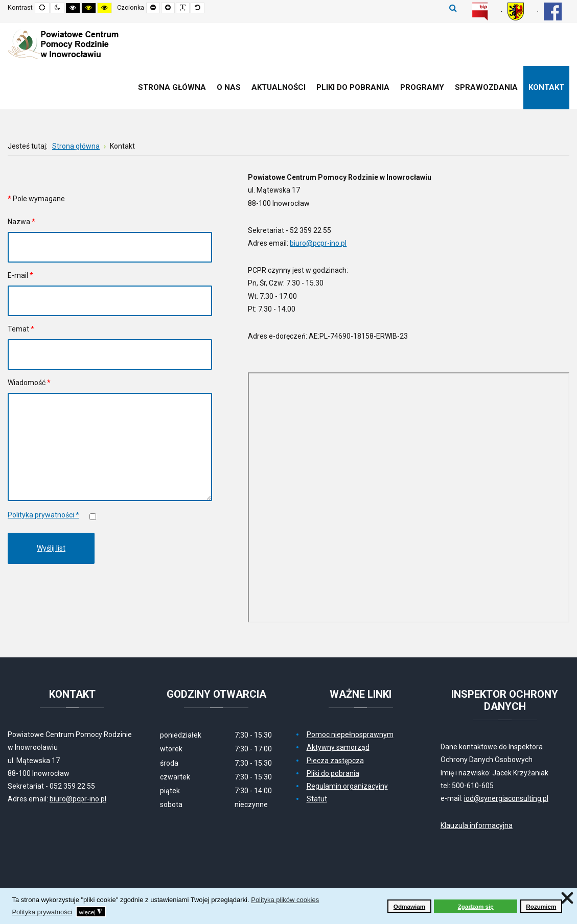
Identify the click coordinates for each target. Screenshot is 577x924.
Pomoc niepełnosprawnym (350, 735)
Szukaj (453, 8)
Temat (21, 329)
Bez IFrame (409, 497)
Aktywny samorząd (338, 747)
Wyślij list (51, 548)
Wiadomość (29, 383)
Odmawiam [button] (409, 906)
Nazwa (21, 222)
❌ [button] (567, 898)
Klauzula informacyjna (477, 825)
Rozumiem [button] (541, 906)
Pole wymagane (36, 199)
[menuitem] (172, 88)
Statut (317, 799)
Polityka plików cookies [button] (285, 900)
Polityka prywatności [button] (42, 912)
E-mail (20, 275)
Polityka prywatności (43, 515)
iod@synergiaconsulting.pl (506, 798)
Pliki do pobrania (333, 773)
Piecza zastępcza (335, 761)
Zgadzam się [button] (476, 906)
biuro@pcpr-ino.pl (318, 243)
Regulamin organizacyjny (347, 786)
